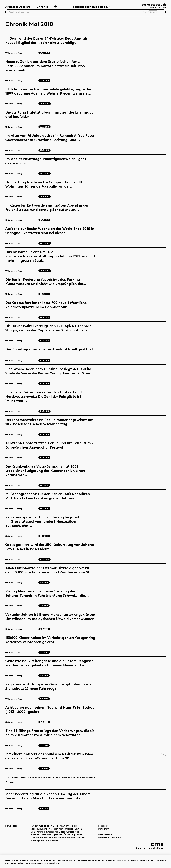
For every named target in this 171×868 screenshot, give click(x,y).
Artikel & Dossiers (18, 7)
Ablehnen (161, 860)
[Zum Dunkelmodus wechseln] (55, 7)
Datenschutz (105, 834)
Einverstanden (147, 860)
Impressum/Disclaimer (110, 837)
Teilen (10, 782)
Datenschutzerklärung (49, 863)
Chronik (42, 7)
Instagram (104, 829)
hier (61, 829)
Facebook (103, 826)
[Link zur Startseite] (154, 6)
